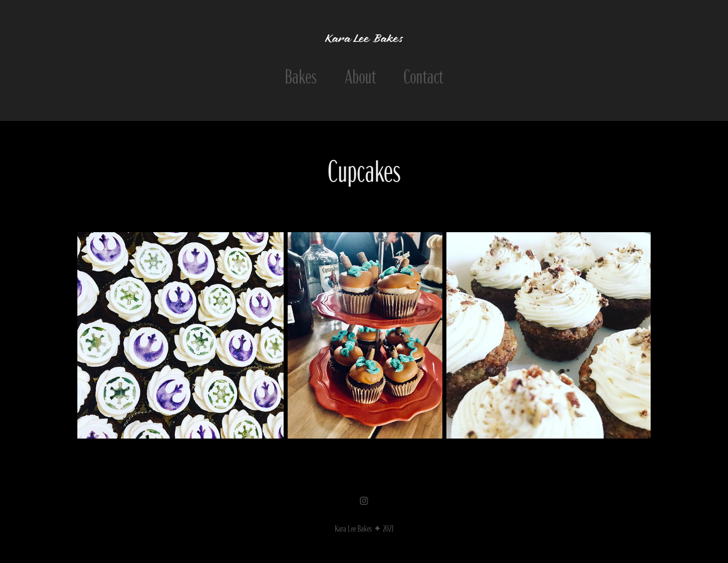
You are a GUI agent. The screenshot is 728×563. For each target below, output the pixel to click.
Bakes (301, 75)
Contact (423, 75)
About (360, 75)
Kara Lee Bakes (364, 40)
